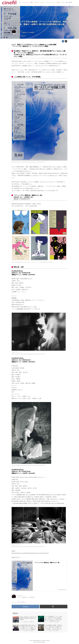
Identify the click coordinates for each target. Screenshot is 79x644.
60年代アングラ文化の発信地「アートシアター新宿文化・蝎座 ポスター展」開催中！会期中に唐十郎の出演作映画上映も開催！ (39, 24)
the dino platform (41, 642)
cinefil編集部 (31, 32)
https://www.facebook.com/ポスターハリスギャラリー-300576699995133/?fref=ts (32, 262)
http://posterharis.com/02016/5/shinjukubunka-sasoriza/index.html (28, 162)
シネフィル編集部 (22, 32)
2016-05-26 (20, 31)
